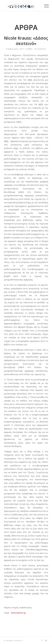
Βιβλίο (30, 49)
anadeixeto (42, 49)
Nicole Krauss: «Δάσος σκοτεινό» (26, 41)
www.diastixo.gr (18, 613)
